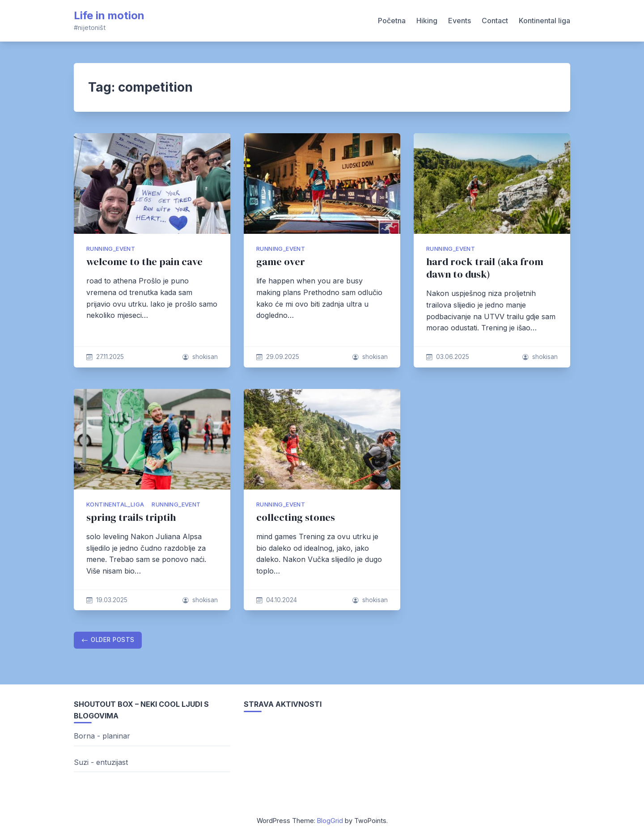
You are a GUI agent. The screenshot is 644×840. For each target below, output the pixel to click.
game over (281, 262)
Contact (495, 21)
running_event (111, 249)
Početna (392, 21)
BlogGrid (330, 821)
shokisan (205, 357)
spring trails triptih (131, 517)
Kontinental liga (544, 21)
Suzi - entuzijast (101, 762)
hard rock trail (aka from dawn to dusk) (485, 268)
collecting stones (296, 517)
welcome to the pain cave (144, 262)
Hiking (427, 21)
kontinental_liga (115, 504)
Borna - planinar (102, 736)
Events (460, 21)
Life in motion (109, 15)
